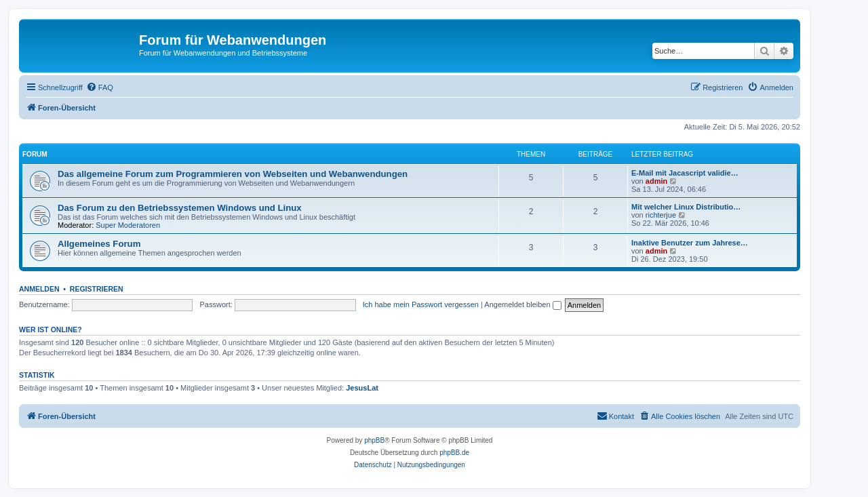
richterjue (661, 215)
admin (656, 181)
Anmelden (39, 289)
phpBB (374, 440)
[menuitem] (100, 87)
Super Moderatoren (128, 225)
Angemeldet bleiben (522, 304)
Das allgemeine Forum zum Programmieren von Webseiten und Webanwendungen (233, 174)
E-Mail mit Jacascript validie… (685, 173)
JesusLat (362, 388)
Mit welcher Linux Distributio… (686, 207)
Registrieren (97, 289)
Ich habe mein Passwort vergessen (421, 304)
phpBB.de (454, 453)
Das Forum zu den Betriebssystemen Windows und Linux (180, 208)
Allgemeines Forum (99, 244)
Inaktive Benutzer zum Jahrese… (690, 243)
